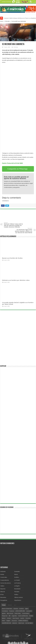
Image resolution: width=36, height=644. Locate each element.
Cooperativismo (5, 580)
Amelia (2, 574)
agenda (4, 613)
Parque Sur (5, 616)
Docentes (28, 618)
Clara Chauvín (16, 618)
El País (2, 595)
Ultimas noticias (19, 597)
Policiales (7, 21)
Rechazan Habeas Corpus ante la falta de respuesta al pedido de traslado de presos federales (14, 225)
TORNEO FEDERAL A (23, 621)
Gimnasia (16, 609)
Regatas (8, 621)
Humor (16, 574)
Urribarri (9, 618)
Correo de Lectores (6, 583)
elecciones (14, 621)
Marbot (4, 618)
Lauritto (22, 618)
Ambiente (3, 572)
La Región (17, 586)
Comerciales (4, 577)
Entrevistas (3, 597)
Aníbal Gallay (18, 613)
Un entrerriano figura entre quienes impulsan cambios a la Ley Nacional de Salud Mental (22, 231)
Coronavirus (5, 611)
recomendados (26, 613)
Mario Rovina (10, 613)
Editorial (3, 592)
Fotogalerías (4, 600)
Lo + (15, 605)
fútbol (4, 621)
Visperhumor (18, 600)
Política (16, 595)
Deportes (3, 589)
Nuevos (10, 605)
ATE (10, 616)
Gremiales (17, 572)
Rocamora (12, 611)
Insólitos (17, 577)
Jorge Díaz (14, 616)
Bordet (31, 616)
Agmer (27, 609)
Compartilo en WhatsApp (17, 169)
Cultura (2, 586)
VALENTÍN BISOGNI (6, 623)
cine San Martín (29, 623)
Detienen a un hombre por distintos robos (16, 280)
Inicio (2, 21)
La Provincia (17, 583)
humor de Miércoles (23, 616)
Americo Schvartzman (7, 609)
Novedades (17, 589)
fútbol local (21, 623)
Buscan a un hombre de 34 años (12, 258)
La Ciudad (17, 580)
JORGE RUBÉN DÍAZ (20, 611)
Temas (4, 605)
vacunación (29, 611)
